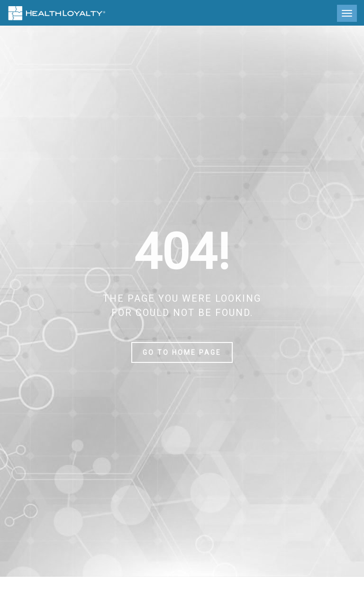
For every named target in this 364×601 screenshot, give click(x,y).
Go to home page (182, 352)
